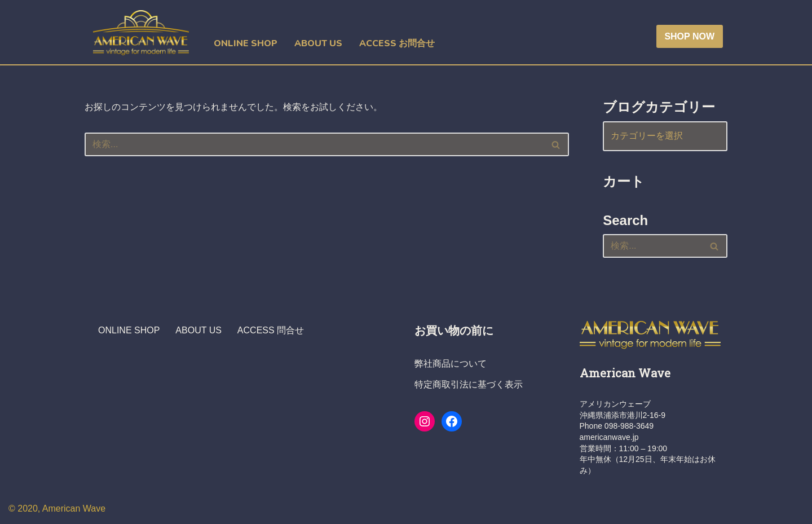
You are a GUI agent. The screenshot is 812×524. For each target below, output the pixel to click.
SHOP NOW (689, 36)
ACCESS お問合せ (397, 43)
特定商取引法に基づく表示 (469, 384)
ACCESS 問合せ (271, 330)
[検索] (314, 144)
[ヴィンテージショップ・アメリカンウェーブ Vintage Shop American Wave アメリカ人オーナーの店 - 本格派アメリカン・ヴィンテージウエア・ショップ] (144, 33)
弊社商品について (451, 364)
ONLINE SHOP (246, 43)
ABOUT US (318, 43)
